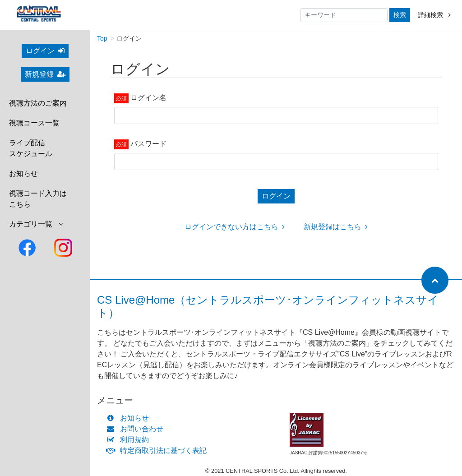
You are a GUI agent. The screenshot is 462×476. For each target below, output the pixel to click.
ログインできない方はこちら (235, 227)
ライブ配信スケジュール (31, 148)
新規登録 (45, 74)
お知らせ (23, 173)
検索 (400, 15)
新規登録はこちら (336, 227)
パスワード (148, 144)
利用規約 (130, 440)
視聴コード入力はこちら (38, 199)
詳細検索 (434, 15)
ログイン (45, 51)
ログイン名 (148, 98)
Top (102, 38)
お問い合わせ (137, 429)
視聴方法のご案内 (38, 103)
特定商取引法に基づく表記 (159, 451)
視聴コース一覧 (34, 123)
